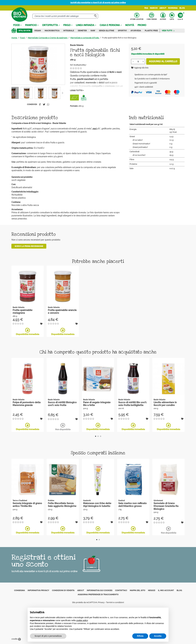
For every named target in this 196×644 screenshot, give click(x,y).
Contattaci (121, 590)
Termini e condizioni (115, 602)
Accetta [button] (158, 636)
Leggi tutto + (77, 90)
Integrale (69, 31)
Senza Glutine (107, 31)
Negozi (152, 590)
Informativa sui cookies (100, 590)
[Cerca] (65, 16)
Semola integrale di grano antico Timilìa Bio (27, 505)
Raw (93, 31)
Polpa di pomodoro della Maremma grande (27, 404)
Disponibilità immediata (28, 332)
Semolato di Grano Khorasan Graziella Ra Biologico (166, 506)
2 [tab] (98, 436)
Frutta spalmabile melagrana (23, 312)
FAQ (146, 8)
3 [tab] (100, 436)
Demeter (82, 31)
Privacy (101, 602)
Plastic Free (151, 31)
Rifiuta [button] (140, 636)
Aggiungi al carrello (163, 61)
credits (16, 639)
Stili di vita (25, 31)
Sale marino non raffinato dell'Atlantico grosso (133, 505)
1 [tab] (96, 436)
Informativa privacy (38, 590)
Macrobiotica (52, 31)
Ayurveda (136, 31)
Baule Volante (77, 45)
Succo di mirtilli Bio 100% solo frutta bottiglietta (133, 404)
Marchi (154, 8)
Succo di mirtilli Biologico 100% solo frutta (62, 404)
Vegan (38, 31)
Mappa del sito (137, 590)
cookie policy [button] (82, 620)
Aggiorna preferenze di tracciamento (98, 594)
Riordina (173, 8)
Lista (172, 16)
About (163, 8)
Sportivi (122, 31)
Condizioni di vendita (63, 590)
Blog (182, 8)
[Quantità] (138, 62)
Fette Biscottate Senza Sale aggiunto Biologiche (62, 505)
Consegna (19, 590)
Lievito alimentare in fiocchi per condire (165, 404)
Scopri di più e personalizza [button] (48, 636)
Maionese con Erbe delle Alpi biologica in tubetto (97, 505)
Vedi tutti (168, 31)
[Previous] (62, 93)
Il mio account (166, 590)
